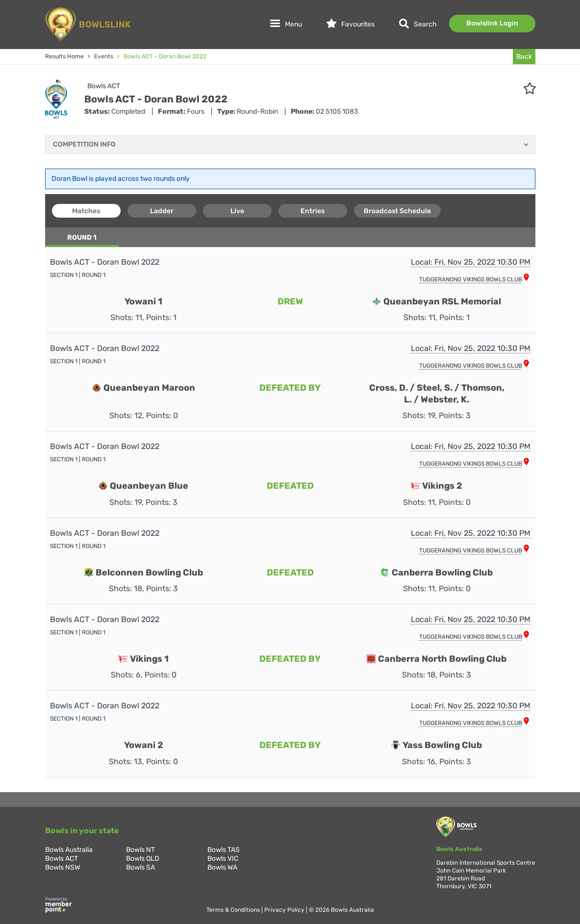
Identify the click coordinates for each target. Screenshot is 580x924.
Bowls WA (222, 867)
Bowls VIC (223, 859)
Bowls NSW (63, 867)
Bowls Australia (69, 850)
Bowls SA (140, 867)
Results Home (64, 56)
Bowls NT (140, 850)
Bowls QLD (143, 859)
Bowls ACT (104, 86)
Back (524, 57)
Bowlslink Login (492, 23)
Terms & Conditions (234, 910)
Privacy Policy (285, 910)
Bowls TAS (224, 850)
